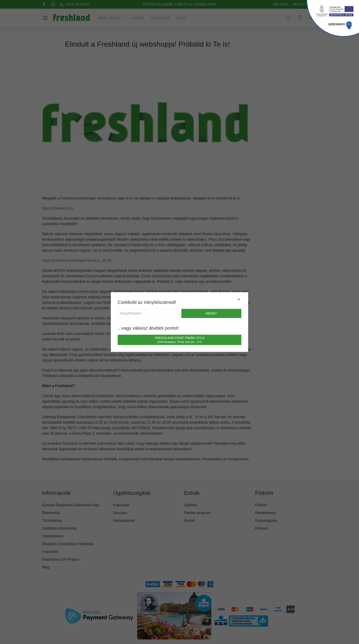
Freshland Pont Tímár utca (180, 340)
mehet (211, 313)
